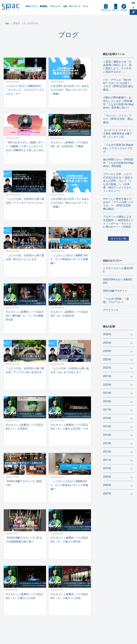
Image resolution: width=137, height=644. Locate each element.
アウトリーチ (111, 310)
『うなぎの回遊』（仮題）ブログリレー (116, 300)
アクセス (124, 10)
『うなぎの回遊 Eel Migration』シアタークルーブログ (118, 148)
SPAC (12, 8)
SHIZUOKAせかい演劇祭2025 (118, 281)
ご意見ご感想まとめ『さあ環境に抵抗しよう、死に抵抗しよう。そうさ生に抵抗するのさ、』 (117, 67)
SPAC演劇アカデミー (115, 291)
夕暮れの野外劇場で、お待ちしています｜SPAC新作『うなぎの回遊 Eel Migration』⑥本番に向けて (118, 103)
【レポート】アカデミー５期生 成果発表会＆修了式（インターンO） (118, 134)
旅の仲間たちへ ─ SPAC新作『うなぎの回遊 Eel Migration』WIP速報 (118, 163)
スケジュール (106, 10)
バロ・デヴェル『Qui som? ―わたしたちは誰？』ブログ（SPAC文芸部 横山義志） (118, 85)
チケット (116, 10)
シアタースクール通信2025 (118, 270)
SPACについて (31, 6)
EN (133, 3)
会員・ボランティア (72, 6)
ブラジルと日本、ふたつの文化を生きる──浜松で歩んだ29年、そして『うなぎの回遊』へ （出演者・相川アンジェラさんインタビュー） (118, 182)
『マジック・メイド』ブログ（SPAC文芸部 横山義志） (118, 119)
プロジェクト (55, 6)
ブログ (68, 35)
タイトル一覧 (118, 239)
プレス (85, 6)
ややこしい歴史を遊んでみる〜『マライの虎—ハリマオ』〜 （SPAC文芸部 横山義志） (118, 204)
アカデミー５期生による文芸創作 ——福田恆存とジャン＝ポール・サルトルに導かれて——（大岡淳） (118, 222)
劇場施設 (44, 6)
